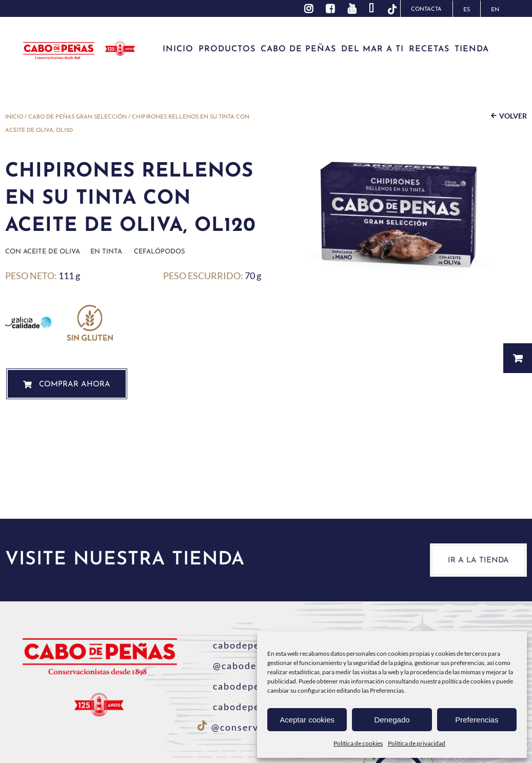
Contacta (426, 9)
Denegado (392, 720)
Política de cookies (358, 743)
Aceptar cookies (307, 720)
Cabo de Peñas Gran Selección (77, 117)
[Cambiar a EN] (495, 9)
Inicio (14, 117)
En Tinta (106, 252)
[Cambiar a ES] (466, 9)
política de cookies (466, 681)
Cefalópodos (160, 252)
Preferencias (477, 720)
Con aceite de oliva (43, 252)
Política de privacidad (417, 743)
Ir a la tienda (478, 561)
